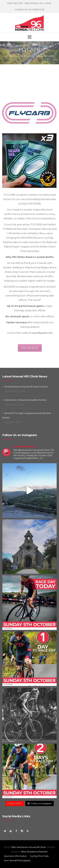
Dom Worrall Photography (17, 860)
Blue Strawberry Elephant (34, 852)
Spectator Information (15, 856)
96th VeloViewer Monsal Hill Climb (29, 847)
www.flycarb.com (44, 333)
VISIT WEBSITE (31, 348)
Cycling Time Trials (39, 856)
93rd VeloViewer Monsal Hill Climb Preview (26, 387)
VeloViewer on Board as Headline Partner (26, 400)
